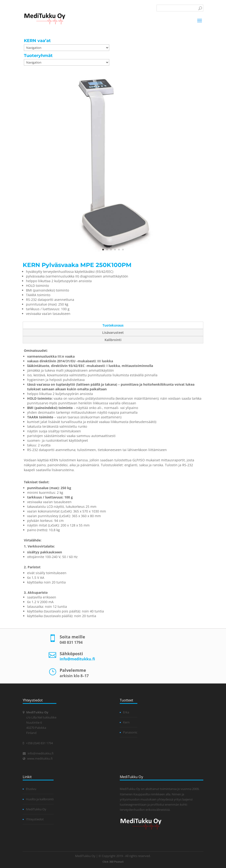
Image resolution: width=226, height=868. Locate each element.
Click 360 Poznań (113, 862)
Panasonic (130, 732)
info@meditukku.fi (77, 659)
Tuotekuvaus (113, 325)
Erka (126, 712)
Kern (126, 722)
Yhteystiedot (35, 819)
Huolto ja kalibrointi (40, 799)
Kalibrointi (113, 340)
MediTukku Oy (36, 809)
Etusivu (31, 789)
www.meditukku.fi (40, 758)
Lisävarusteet (113, 333)
